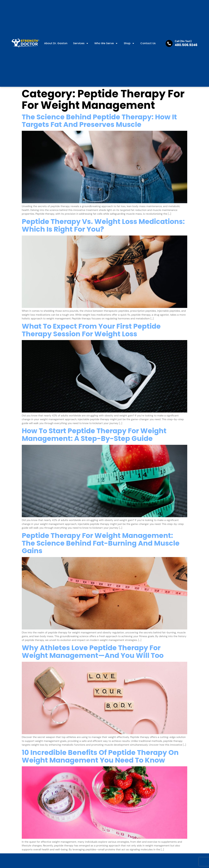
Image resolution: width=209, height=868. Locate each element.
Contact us (148, 43)
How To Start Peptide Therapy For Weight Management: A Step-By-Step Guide (94, 435)
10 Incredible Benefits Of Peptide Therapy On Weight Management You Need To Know (100, 756)
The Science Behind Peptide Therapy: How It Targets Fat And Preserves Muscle (99, 121)
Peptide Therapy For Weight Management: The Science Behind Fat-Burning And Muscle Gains (101, 543)
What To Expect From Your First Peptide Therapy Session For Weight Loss (91, 330)
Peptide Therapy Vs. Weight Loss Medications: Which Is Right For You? (103, 225)
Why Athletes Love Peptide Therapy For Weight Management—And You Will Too (93, 652)
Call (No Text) (183, 41)
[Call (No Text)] (169, 43)
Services (81, 43)
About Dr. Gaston (56, 43)
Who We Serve (106, 43)
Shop (129, 43)
